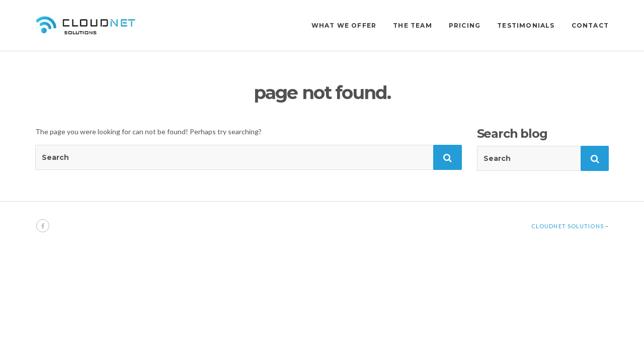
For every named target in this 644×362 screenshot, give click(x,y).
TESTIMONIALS (526, 25)
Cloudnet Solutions (568, 226)
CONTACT (590, 25)
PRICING (465, 25)
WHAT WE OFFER (344, 25)
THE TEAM (413, 25)
